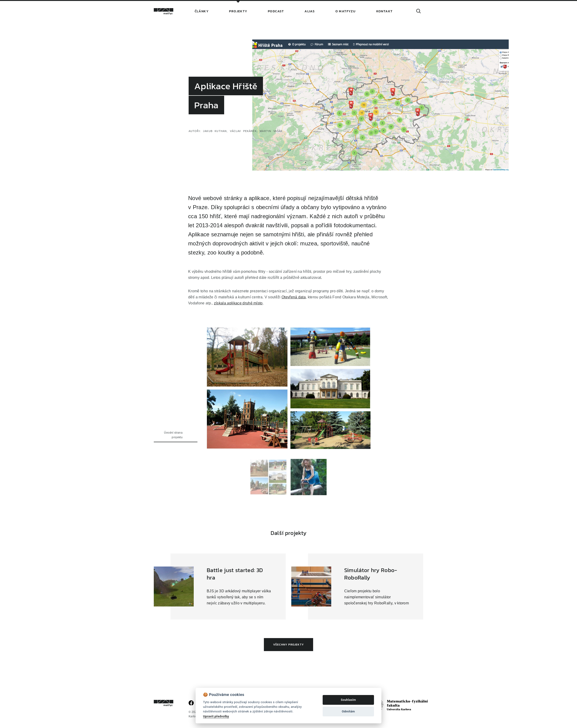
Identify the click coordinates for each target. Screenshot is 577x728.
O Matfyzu (346, 11)
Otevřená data (294, 297)
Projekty (238, 11)
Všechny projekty (288, 645)
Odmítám (348, 711)
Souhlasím (348, 700)
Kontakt (385, 11)
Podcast (276, 11)
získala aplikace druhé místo (238, 303)
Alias (310, 11)
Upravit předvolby (216, 716)
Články (202, 11)
